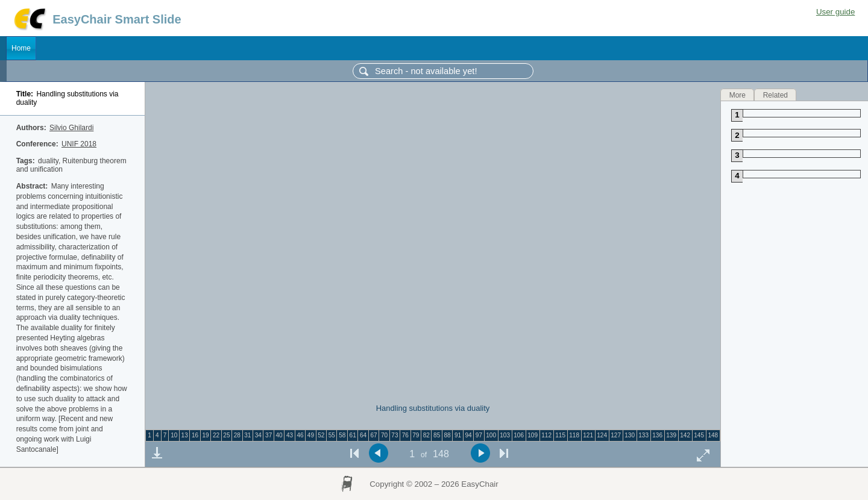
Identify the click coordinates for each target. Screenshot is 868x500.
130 (630, 435)
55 (332, 435)
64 (363, 435)
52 (321, 435)
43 (290, 435)
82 (426, 435)
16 (195, 435)
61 (353, 435)
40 (279, 435)
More (737, 95)
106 (519, 435)
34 (258, 435)
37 (269, 435)
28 (237, 435)
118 (574, 435)
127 (616, 435)
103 (505, 435)
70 (384, 435)
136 (657, 435)
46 (300, 435)
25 (226, 435)
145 (699, 435)
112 (546, 435)
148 (713, 435)
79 (416, 435)
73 (395, 435)
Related (775, 95)
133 (643, 435)
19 (205, 435)
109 (533, 435)
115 (560, 435)
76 (405, 435)
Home (21, 48)
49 (311, 435)
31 (247, 435)
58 (342, 435)
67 (373, 435)
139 (671, 435)
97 (479, 435)
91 (458, 435)
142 (685, 435)
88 (448, 435)
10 (174, 435)
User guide (835, 12)
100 (491, 435)
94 (468, 435)
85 (437, 435)
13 (185, 435)
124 (602, 435)
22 (216, 435)
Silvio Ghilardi (71, 128)
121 (588, 435)
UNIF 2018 (79, 144)
